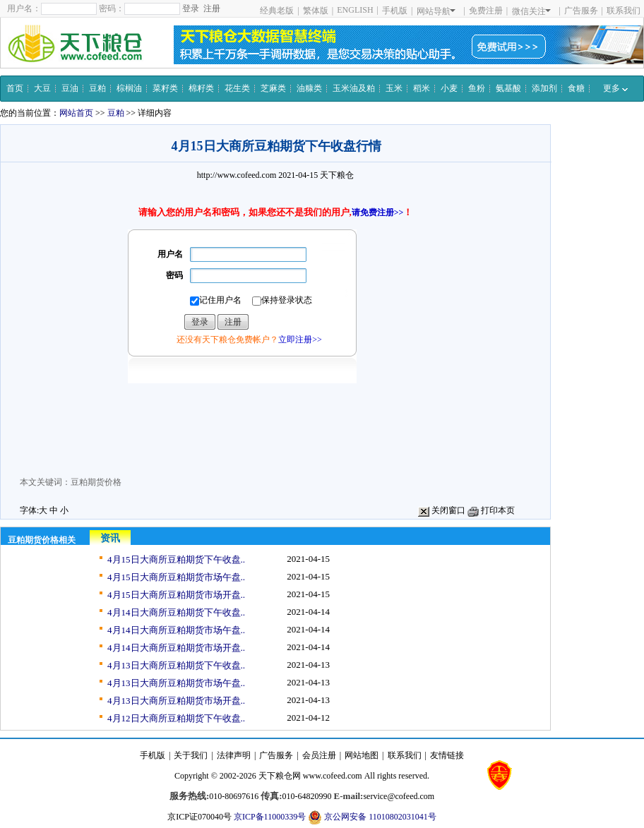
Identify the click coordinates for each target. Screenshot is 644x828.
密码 (174, 275)
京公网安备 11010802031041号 (372, 817)
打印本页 (491, 510)
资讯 (110, 538)
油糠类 (309, 88)
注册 (212, 8)
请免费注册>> (378, 212)
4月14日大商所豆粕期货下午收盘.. (176, 612)
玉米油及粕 (354, 88)
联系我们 (624, 11)
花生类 (237, 88)
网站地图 (362, 755)
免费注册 (486, 11)
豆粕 (97, 88)
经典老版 (277, 11)
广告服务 (581, 11)
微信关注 (531, 11)
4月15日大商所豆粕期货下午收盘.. (176, 559)
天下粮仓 (337, 175)
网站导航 (436, 11)
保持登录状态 (282, 300)
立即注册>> (300, 340)
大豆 (42, 88)
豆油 (70, 88)
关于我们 (191, 755)
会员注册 (319, 755)
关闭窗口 (442, 510)
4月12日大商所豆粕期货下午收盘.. (176, 718)
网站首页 (76, 113)
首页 (15, 88)
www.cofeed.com (333, 776)
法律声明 (234, 755)
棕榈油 (129, 88)
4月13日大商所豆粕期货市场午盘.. (176, 683)
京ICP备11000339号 (270, 817)
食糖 (576, 88)
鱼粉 (477, 88)
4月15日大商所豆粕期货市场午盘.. (176, 577)
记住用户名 (216, 300)
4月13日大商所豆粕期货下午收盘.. (176, 665)
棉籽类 (201, 88)
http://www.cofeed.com (237, 175)
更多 (615, 88)
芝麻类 (273, 88)
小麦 (449, 88)
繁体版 (316, 11)
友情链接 (447, 755)
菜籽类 (165, 88)
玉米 (394, 88)
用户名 (170, 254)
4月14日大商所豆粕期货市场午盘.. (176, 630)
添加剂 (544, 88)
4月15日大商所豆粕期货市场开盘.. (176, 595)
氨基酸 (508, 88)
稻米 (422, 88)
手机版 (395, 11)
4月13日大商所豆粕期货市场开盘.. (176, 701)
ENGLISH (355, 10)
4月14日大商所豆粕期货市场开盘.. (176, 648)
